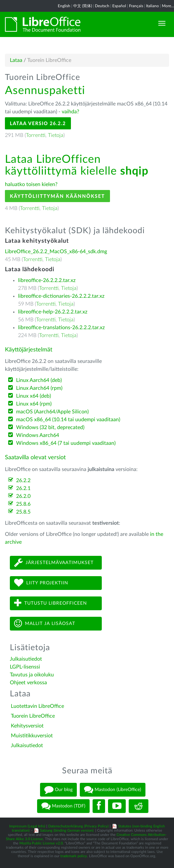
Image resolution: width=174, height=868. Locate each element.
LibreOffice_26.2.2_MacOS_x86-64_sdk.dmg (56, 252)
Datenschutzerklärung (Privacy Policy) (78, 826)
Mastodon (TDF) (63, 806)
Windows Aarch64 (38, 435)
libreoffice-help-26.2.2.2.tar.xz (53, 312)
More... (168, 6)
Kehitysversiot (27, 726)
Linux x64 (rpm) (34, 404)
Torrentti (36, 135)
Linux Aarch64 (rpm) (39, 388)
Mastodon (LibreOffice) (113, 790)
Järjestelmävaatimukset (54, 563)
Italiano (152, 6)
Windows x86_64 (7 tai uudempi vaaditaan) (66, 443)
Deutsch (102, 6)
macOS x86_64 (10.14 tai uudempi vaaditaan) (68, 420)
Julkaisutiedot (26, 659)
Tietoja (56, 135)
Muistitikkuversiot (32, 736)
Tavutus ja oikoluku (32, 675)
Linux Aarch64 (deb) (39, 380)
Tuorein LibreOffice (33, 716)
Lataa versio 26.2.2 (38, 123)
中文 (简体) (83, 6)
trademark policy (74, 856)
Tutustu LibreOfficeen (51, 603)
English (64, 6)
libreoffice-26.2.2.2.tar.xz (47, 280)
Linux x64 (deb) (33, 396)
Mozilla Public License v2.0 (41, 843)
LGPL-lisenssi (25, 667)
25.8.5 (23, 512)
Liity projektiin (41, 583)
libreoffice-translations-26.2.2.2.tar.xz (61, 328)
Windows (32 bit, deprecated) (50, 427)
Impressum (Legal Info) (27, 826)
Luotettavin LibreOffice (37, 706)
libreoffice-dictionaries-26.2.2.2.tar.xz (61, 296)
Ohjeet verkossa (28, 683)
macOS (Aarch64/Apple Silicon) (52, 412)
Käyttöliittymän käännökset (57, 196)
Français (136, 6)
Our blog (58, 790)
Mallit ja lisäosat (45, 623)
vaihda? (70, 112)
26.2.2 (23, 481)
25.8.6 (23, 504)
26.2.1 (23, 488)
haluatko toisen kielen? (31, 184)
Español (119, 6)
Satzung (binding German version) (67, 830)
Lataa (16, 60)
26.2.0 (23, 496)
